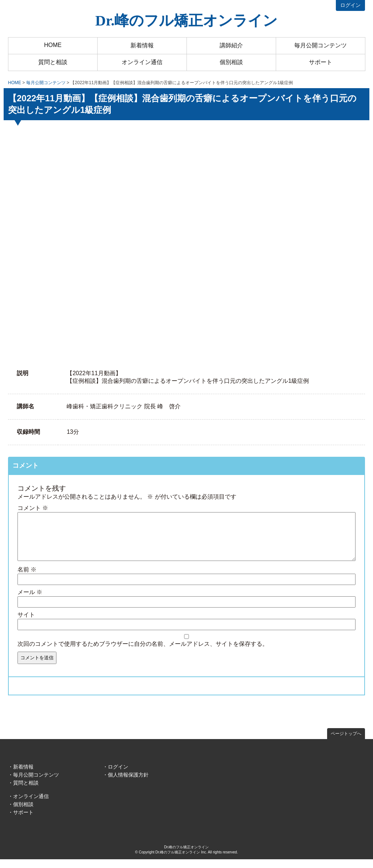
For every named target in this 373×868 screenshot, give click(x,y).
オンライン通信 (142, 62)
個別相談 (231, 62)
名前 (27, 578)
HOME (53, 45)
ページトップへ (346, 742)
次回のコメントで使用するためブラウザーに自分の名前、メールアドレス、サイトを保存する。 (143, 653)
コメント (33, 508)
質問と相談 (53, 62)
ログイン (350, 5)
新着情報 (142, 45)
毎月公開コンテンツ (321, 45)
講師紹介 (231, 45)
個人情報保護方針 (128, 783)
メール (30, 601)
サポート (321, 62)
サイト (26, 623)
